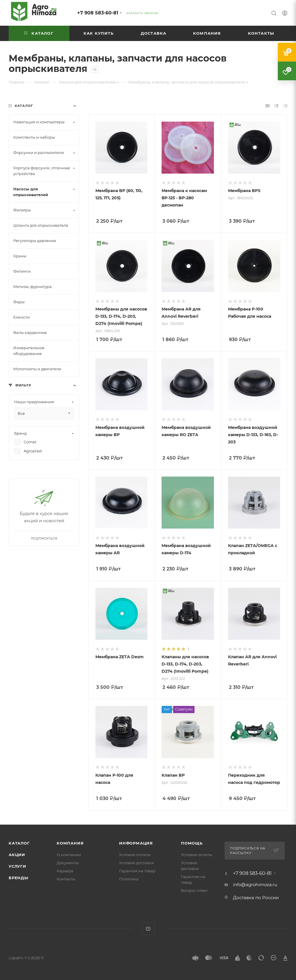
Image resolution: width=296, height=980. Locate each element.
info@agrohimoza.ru (255, 885)
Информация (136, 843)
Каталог (19, 843)
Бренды (18, 878)
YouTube (148, 929)
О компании (69, 855)
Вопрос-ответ (194, 890)
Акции (17, 855)
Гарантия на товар (137, 871)
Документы (68, 863)
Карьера (65, 871)
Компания (70, 843)
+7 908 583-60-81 (98, 13)
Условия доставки (137, 863)
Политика (129, 879)
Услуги (17, 866)
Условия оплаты (135, 855)
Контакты (66, 879)
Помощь (192, 843)
